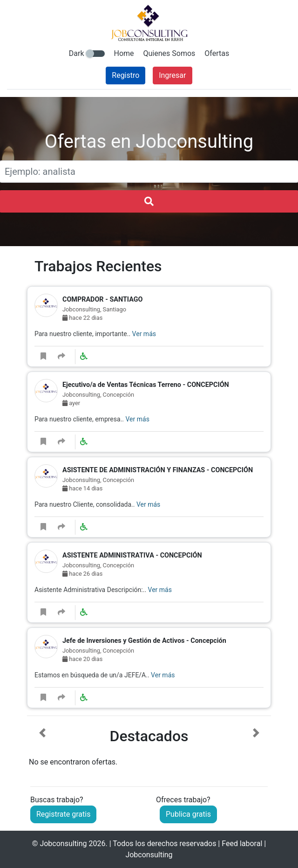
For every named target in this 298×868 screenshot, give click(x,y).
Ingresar (172, 75)
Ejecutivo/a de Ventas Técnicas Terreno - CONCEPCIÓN (146, 385)
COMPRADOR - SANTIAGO (102, 300)
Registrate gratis (63, 814)
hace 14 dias (82, 488)
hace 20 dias (82, 659)
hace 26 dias (82, 574)
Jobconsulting (63, 844)
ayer (71, 403)
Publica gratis (188, 814)
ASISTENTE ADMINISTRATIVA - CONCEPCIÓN (132, 555)
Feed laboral (242, 844)
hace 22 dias (82, 318)
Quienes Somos (169, 53)
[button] (42, 748)
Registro (125, 75)
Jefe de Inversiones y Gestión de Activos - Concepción (144, 641)
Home (124, 53)
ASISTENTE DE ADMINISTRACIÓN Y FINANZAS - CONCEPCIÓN (158, 470)
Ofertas (217, 53)
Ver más (144, 334)
